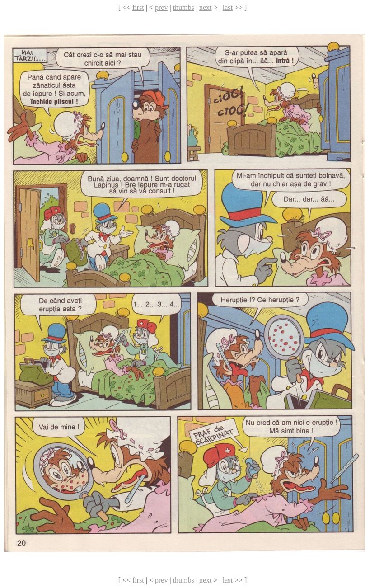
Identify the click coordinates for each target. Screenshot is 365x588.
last (228, 7)
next (206, 7)
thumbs (184, 7)
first (138, 7)
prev (161, 7)
